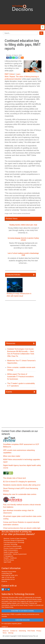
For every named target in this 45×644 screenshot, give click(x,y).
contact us (5, 627)
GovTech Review (9, 560)
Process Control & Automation (13, 548)
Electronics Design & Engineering (14, 540)
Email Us (4, 581)
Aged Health (7, 562)
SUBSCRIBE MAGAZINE (22, 620)
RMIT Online (9, 74)
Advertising (22, 631)
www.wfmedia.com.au (8, 579)
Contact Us (14, 631)
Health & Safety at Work (11, 552)
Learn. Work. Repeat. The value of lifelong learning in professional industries (22, 77)
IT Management (8, 556)
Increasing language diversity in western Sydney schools (23, 239)
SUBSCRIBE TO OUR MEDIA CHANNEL (22, 611)
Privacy (39, 631)
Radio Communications (11, 550)
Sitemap (11, 633)
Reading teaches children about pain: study (23, 225)
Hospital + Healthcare (10, 558)
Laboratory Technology (10, 544)
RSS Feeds (31, 631)
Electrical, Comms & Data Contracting (15, 539)
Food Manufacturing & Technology (14, 542)
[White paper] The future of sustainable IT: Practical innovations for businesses (20, 377)
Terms (5, 633)
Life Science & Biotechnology (12, 546)
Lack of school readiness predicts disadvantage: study (23, 254)
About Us (6, 631)
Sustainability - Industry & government (15, 554)
